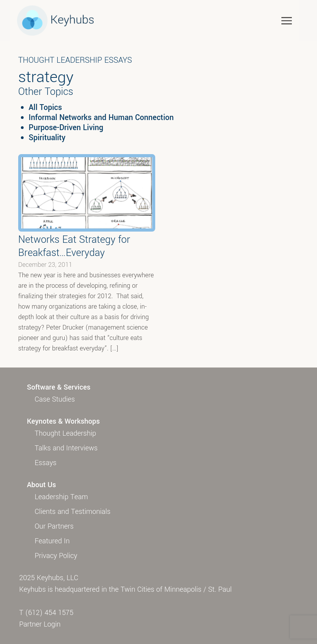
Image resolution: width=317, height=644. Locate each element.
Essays (46, 463)
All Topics (45, 108)
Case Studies (55, 399)
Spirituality (47, 138)
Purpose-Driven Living (66, 128)
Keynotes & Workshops (63, 421)
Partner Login (40, 624)
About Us (42, 485)
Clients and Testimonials (73, 512)
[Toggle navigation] (287, 20)
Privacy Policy (56, 556)
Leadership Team (62, 497)
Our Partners (54, 526)
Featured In (52, 541)
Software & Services (59, 387)
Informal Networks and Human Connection (101, 118)
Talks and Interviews (66, 448)
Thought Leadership (66, 433)
